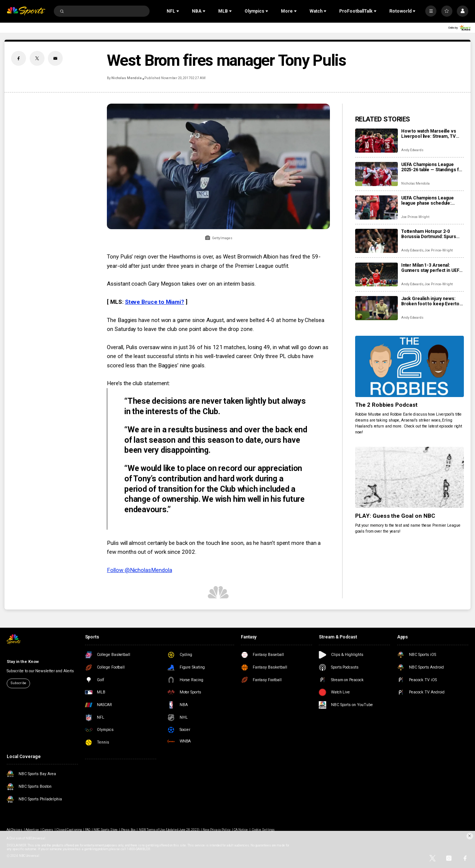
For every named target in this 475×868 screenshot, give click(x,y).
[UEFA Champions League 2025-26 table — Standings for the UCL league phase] (376, 174)
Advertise (32, 830)
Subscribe (18, 683)
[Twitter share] (37, 58)
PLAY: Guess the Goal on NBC (395, 516)
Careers (48, 830)
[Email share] (55, 58)
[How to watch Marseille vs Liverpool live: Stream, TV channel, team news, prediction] (376, 141)
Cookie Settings (263, 830)
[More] (431, 11)
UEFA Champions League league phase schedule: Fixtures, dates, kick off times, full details (427, 201)
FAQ (88, 830)
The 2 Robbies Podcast (386, 405)
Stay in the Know (22, 662)
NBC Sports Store (106, 830)
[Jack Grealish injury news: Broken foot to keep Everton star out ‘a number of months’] (376, 308)
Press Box (128, 830)
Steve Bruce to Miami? (155, 302)
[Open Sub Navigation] (178, 11)
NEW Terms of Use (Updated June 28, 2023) (169, 830)
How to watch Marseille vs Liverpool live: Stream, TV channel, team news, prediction (429, 134)
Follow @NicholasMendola (139, 570)
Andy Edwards (412, 150)
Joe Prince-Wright (415, 217)
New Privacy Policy (217, 830)
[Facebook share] (19, 58)
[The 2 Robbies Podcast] (410, 366)
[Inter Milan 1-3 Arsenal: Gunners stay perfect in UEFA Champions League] (376, 275)
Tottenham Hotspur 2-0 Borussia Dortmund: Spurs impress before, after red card (429, 234)
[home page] (26, 11)
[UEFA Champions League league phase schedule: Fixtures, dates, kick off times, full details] (376, 207)
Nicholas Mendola (126, 78)
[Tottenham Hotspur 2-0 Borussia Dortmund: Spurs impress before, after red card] (376, 241)
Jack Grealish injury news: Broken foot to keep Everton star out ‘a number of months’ (432, 301)
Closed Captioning (69, 830)
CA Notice (241, 830)
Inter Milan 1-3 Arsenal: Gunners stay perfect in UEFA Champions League (432, 268)
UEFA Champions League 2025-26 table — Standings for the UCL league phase (432, 167)
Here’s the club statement (138, 383)
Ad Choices (14, 830)
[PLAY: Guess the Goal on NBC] (410, 477)
